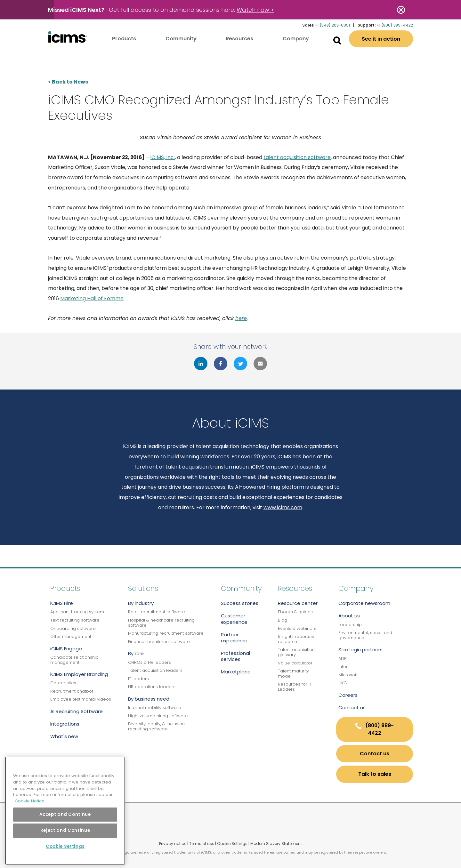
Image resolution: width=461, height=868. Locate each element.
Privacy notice (173, 844)
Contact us (352, 707)
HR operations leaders (152, 687)
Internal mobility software (155, 707)
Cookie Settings (232, 844)
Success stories (240, 603)
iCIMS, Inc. (163, 157)
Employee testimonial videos (81, 699)
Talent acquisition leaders (155, 670)
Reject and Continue (65, 830)
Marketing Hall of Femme (92, 298)
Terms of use (202, 844)
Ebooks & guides (295, 612)
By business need (149, 699)
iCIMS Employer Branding (79, 674)
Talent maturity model (293, 674)
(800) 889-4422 (375, 729)
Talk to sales (375, 774)
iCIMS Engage (66, 649)
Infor (343, 667)
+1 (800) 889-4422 (395, 25)
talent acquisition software (297, 157)
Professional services (235, 656)
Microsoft (348, 675)
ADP (342, 659)
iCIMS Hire (62, 603)
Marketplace (236, 672)
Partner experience (234, 638)
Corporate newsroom (364, 603)
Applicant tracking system (77, 612)
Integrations (65, 724)
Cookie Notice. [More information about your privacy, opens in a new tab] (30, 801)
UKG (343, 683)
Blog (283, 620)
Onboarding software (73, 628)
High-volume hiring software (158, 716)
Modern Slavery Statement (276, 844)
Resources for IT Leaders (295, 687)
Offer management (71, 636)
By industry (141, 603)
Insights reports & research (296, 639)
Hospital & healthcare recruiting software (161, 623)
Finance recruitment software (159, 642)
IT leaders (138, 679)
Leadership (350, 625)
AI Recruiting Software (77, 711)
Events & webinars (297, 628)
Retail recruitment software (157, 612)
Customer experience (234, 619)
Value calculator (295, 663)
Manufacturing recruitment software (166, 633)
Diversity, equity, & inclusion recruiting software (156, 726)
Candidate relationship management (74, 660)
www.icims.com (283, 507)
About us (349, 616)
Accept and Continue (65, 814)
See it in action (381, 39)
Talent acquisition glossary (296, 652)
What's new (64, 736)
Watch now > (255, 10)
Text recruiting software (75, 620)
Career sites (63, 683)
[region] (65, 811)
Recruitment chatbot (72, 691)
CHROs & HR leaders (150, 662)
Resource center (298, 603)
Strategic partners (360, 650)
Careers (348, 695)
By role (136, 653)
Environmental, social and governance (365, 635)
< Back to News (68, 82)
